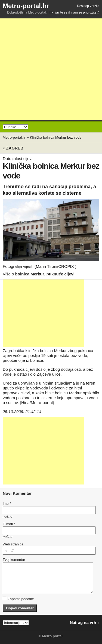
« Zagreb (13, 148)
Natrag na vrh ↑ (85, 622)
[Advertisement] (51, 69)
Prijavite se (59, 12)
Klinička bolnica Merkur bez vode (56, 137)
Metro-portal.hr (26, 6)
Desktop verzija (88, 6)
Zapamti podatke (18, 599)
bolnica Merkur (30, 274)
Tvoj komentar (14, 560)
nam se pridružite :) (85, 12)
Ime (7, 504)
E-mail (9, 524)
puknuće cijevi (61, 274)
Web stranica (13, 544)
